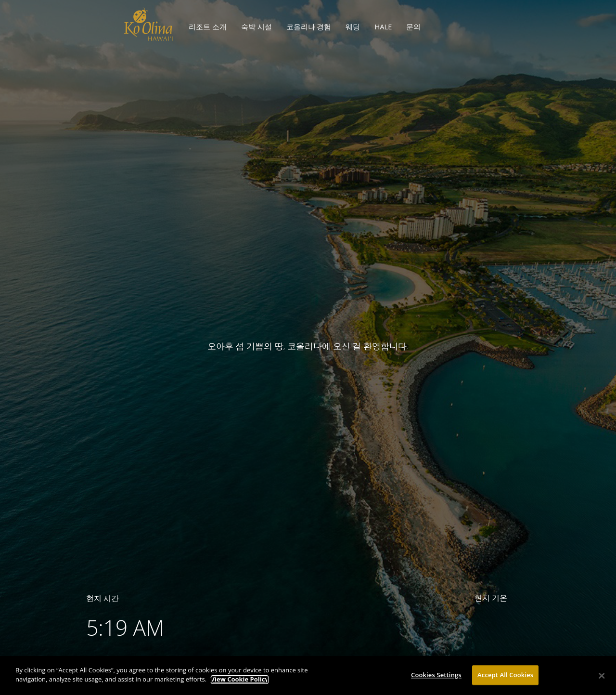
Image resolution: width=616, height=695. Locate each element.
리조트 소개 (208, 26)
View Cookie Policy (240, 682)
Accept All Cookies (505, 678)
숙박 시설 (257, 26)
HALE (383, 26)
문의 (413, 26)
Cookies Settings (436, 678)
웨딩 (353, 26)
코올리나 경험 (309, 26)
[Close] (602, 679)
